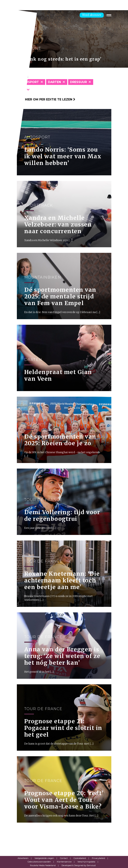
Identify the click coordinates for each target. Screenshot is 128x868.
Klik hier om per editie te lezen (46, 99)
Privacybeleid (98, 858)
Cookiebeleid (80, 858)
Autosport (29, 82)
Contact (64, 858)
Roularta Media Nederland (43, 865)
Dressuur (78, 82)
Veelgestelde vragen (44, 858)
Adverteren (23, 858)
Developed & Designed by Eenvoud (79, 865)
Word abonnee (92, 15)
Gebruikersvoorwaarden (39, 862)
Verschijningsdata (86, 862)
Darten (54, 82)
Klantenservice (64, 862)
